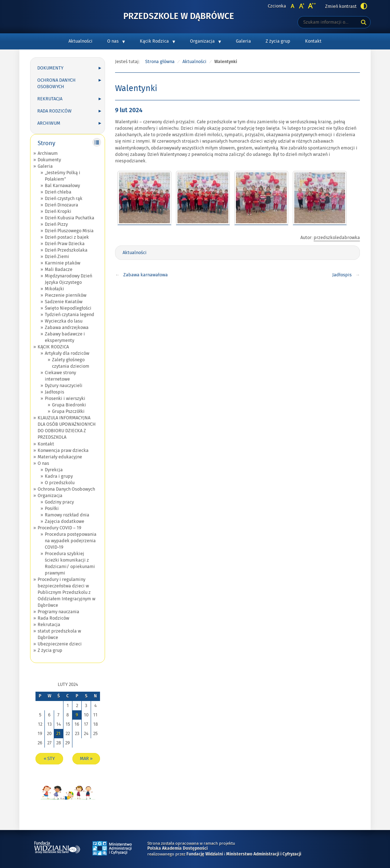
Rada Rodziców (54, 111)
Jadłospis (54, 392)
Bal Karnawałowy (62, 186)
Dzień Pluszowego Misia (69, 231)
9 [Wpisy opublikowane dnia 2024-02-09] (77, 715)
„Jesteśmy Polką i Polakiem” (63, 176)
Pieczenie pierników (66, 295)
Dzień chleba (58, 192)
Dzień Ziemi (57, 257)
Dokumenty (50, 68)
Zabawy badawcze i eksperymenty (65, 337)
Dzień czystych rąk (64, 199)
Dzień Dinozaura (61, 205)
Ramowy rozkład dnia (67, 515)
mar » (86, 759)
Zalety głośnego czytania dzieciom (71, 363)
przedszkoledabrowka (337, 238)
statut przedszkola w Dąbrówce (59, 634)
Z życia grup (278, 41)
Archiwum (49, 123)
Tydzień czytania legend (70, 315)
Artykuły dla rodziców (67, 353)
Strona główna (160, 62)
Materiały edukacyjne (60, 457)
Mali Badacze (59, 270)
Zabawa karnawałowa (146, 275)
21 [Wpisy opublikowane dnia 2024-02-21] (58, 734)
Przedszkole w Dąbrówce (179, 17)
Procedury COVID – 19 (60, 528)
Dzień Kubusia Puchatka (70, 218)
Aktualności (80, 41)
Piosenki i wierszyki (65, 399)
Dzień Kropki (58, 211)
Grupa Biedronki (69, 405)
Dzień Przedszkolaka (66, 250)
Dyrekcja (54, 470)
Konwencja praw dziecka (63, 450)
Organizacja (202, 41)
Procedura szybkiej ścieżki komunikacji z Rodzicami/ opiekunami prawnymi (70, 563)
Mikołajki (54, 289)
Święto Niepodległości (68, 308)
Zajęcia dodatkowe (65, 521)
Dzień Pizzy (56, 224)
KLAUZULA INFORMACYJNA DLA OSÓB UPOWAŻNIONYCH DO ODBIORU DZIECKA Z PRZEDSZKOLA (67, 428)
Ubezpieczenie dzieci (60, 644)
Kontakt (313, 41)
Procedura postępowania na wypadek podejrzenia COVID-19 (71, 541)
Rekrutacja (50, 99)
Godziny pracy (59, 502)
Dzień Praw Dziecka (65, 244)
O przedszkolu (60, 483)
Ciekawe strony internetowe (60, 376)
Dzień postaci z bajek (67, 237)
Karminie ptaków (63, 263)
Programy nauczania (58, 612)
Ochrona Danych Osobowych (56, 84)
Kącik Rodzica (154, 41)
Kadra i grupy (59, 476)
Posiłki (52, 509)
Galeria (243, 41)
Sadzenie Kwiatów (64, 302)
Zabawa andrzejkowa (67, 328)
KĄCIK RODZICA (53, 347)
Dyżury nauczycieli (64, 386)
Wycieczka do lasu (64, 321)
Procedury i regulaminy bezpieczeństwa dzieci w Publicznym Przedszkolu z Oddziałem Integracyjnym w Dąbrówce (66, 592)
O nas (113, 41)
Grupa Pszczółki (68, 411)
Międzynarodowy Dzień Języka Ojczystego (68, 279)
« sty (49, 759)
